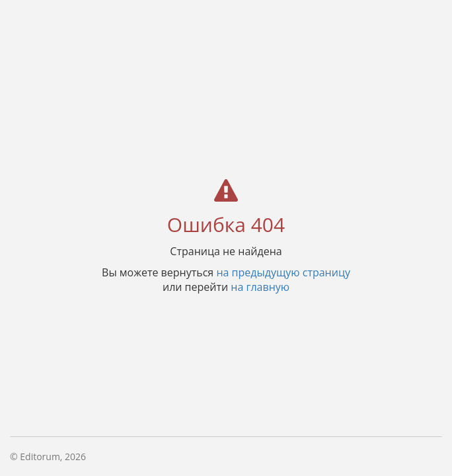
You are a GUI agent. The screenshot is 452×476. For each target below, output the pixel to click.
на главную (260, 286)
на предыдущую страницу (283, 272)
